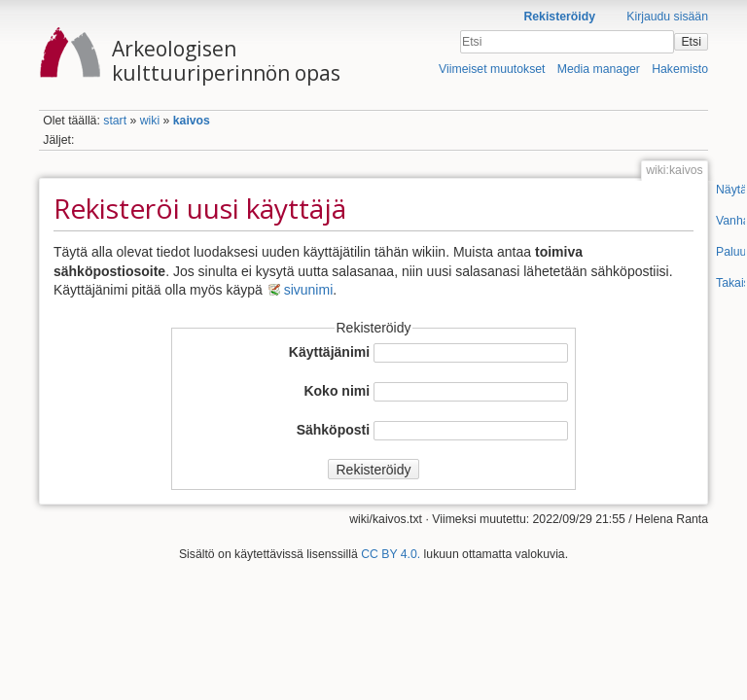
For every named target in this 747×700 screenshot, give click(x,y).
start (115, 121)
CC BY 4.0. (391, 554)
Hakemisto (680, 69)
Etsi (691, 42)
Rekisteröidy (559, 17)
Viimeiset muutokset (492, 69)
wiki (150, 121)
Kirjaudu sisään (667, 17)
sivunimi (309, 290)
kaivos (192, 121)
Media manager (599, 69)
